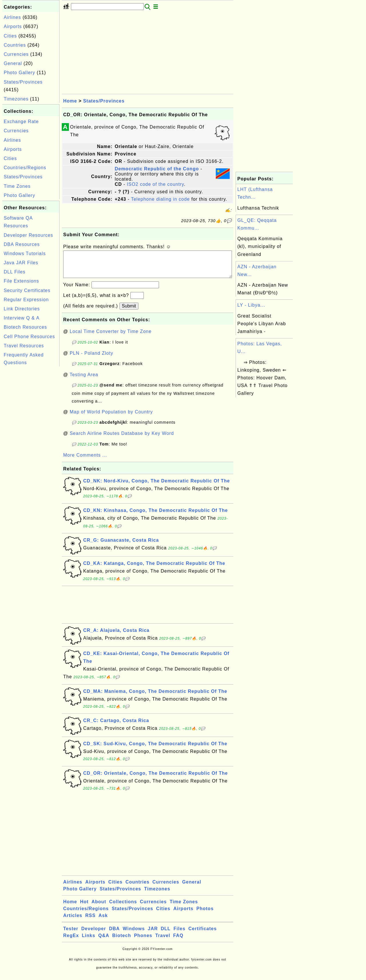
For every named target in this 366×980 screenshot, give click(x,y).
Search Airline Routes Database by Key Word (122, 439)
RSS (90, 921)
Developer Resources (28, 235)
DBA (114, 934)
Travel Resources (24, 346)
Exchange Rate (21, 122)
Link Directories (22, 309)
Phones (143, 941)
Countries (15, 45)
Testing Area (84, 380)
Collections (123, 907)
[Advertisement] (31, 454)
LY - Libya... (251, 305)
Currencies (16, 54)
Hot (84, 907)
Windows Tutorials (25, 254)
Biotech (122, 941)
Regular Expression (26, 300)
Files (179, 934)
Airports (13, 26)
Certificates (203, 934)
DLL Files (15, 272)
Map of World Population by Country (111, 418)
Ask (103, 921)
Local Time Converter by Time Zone (111, 337)
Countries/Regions (25, 168)
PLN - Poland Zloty (91, 359)
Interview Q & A (22, 318)
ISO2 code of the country (156, 184)
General (13, 63)
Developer (94, 934)
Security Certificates (27, 290)
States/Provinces (23, 82)
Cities (10, 36)
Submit (129, 312)
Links (88, 941)
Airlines (12, 17)
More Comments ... (85, 461)
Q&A (104, 941)
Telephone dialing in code (160, 199)
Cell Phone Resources (29, 337)
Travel (163, 941)
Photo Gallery (19, 73)
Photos (205, 914)
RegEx (71, 941)
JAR (153, 934)
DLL (166, 934)
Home (70, 101)
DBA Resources (22, 244)
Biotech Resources (25, 327)
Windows (134, 934)
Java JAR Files (21, 263)
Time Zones (17, 186)
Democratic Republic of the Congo (157, 169)
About (99, 907)
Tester (71, 934)
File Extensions (21, 281)
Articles (73, 921)
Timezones (16, 99)
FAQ (178, 941)
